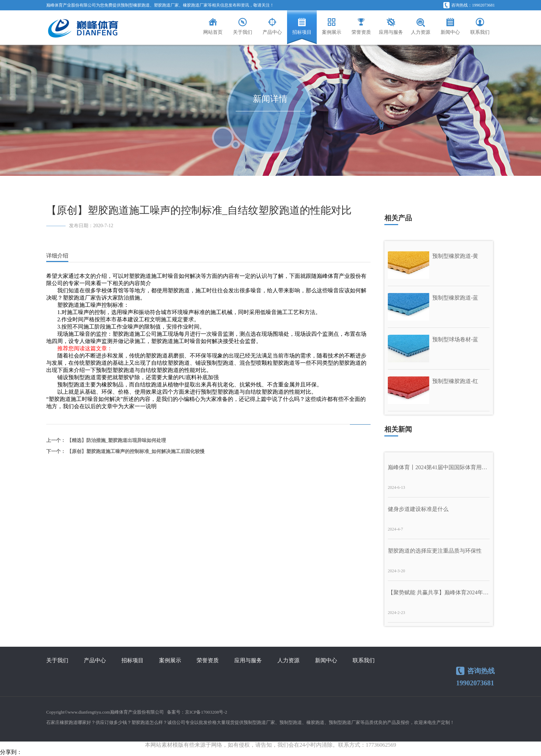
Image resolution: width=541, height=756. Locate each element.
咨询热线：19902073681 (469, 5)
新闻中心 (326, 660)
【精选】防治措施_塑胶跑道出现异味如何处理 (116, 440)
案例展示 (170, 660)
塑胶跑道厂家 (166, 5)
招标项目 (132, 660)
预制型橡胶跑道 (135, 5)
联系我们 (364, 660)
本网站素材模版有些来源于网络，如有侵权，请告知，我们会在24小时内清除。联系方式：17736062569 (270, 745)
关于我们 (57, 660)
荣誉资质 (208, 660)
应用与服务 (248, 660)
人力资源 (288, 660)
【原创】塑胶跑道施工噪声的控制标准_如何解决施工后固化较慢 (136, 451)
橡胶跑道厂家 (195, 5)
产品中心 (95, 660)
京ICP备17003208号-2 (206, 712)
